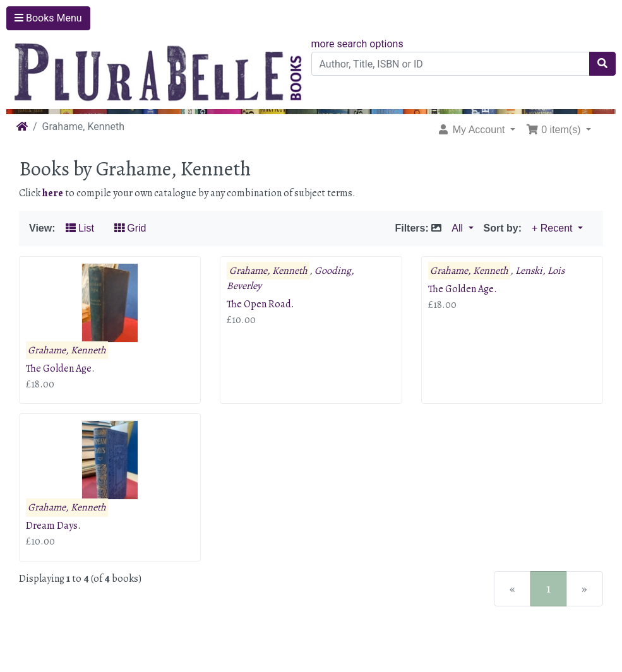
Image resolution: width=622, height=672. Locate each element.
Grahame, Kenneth (67, 350)
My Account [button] (472, 130)
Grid (130, 228)
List (80, 228)
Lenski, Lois (540, 271)
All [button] (458, 228)
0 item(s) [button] (555, 130)
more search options (357, 44)
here (53, 193)
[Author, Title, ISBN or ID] (451, 64)
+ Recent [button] (553, 228)
